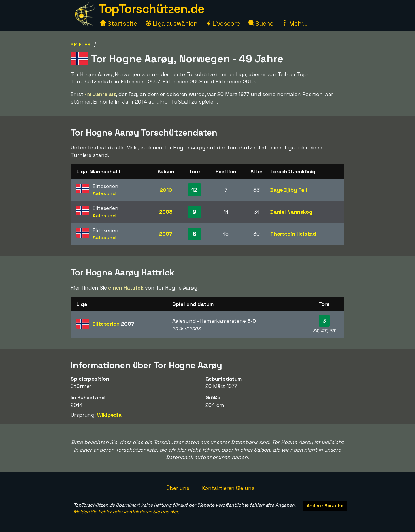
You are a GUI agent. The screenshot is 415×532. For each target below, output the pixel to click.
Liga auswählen (171, 24)
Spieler (81, 45)
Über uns (178, 488)
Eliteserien (113, 324)
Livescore (223, 24)
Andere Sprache (325, 506)
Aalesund (104, 193)
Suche (261, 24)
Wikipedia (109, 415)
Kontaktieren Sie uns (228, 488)
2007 (166, 234)
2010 (166, 190)
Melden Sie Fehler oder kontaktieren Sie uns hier (126, 512)
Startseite (119, 24)
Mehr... (295, 24)
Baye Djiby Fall (289, 190)
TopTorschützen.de (152, 9)
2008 (166, 212)
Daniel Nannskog (291, 212)
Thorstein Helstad (293, 234)
